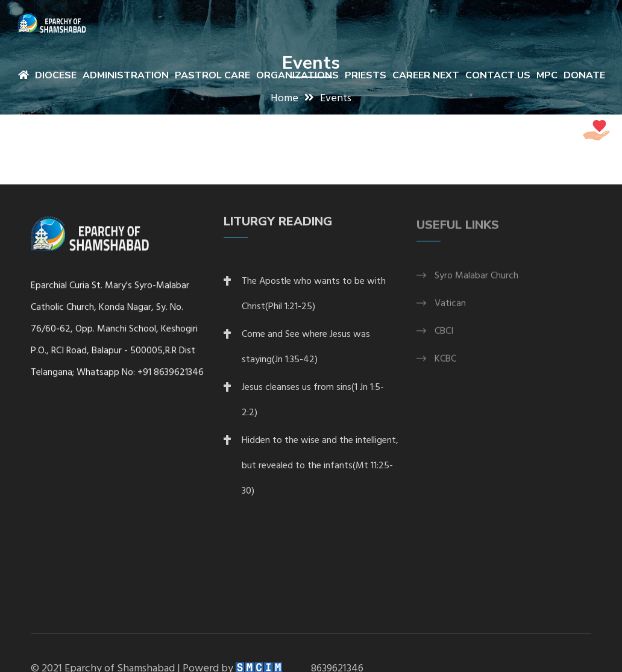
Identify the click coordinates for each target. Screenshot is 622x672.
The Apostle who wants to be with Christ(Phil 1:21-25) (314, 298)
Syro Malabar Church (476, 281)
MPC (547, 75)
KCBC (445, 364)
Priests (366, 75)
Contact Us (498, 75)
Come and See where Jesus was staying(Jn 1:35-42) (306, 351)
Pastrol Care (212, 75)
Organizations (297, 75)
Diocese (56, 75)
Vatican (450, 309)
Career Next (426, 75)
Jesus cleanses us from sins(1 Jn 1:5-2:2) (313, 404)
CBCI (444, 336)
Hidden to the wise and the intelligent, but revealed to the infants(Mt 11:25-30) (320, 470)
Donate (584, 75)
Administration (126, 75)
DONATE (572, 131)
